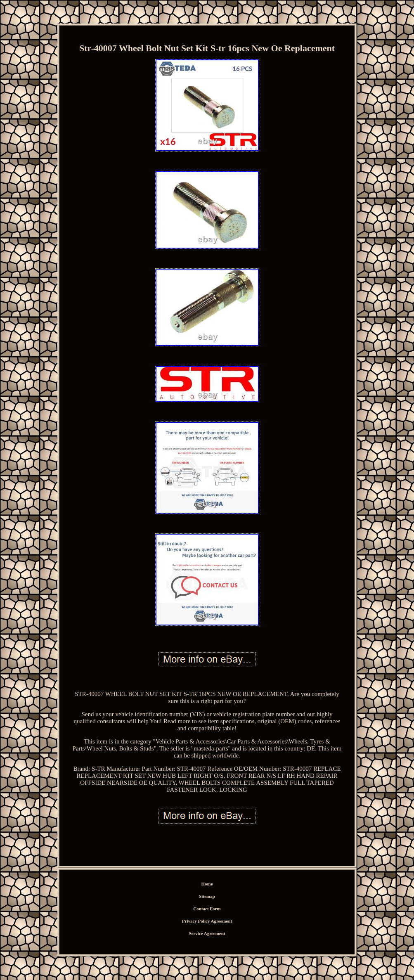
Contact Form (207, 909)
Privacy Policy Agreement (207, 921)
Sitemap (207, 896)
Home (207, 884)
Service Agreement (207, 933)
